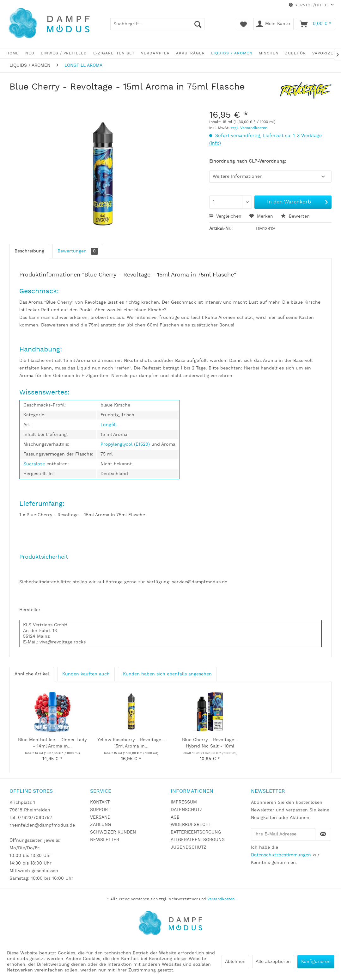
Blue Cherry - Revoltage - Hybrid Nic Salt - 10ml (210, 743)
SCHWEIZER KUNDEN (113, 832)
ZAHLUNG (100, 825)
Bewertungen (78, 251)
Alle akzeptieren (273, 962)
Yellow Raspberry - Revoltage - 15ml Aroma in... (131, 743)
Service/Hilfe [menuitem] (309, 5)
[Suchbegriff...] (157, 24)
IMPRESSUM (184, 802)
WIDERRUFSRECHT (191, 825)
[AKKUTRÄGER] (190, 53)
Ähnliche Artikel (32, 674)
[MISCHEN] (269, 53)
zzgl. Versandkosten (249, 128)
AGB (175, 817)
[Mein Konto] (274, 24)
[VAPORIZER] (324, 53)
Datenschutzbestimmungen (281, 855)
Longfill (109, 425)
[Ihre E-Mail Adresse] (283, 834)
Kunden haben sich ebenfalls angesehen (167, 674)
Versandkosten (221, 899)
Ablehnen (235, 962)
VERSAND (100, 817)
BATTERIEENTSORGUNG (196, 832)
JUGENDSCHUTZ (189, 847)
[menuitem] (157, 24)
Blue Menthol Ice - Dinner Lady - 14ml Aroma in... (52, 743)
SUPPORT (100, 810)
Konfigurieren (316, 962)
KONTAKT (100, 802)
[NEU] (30, 53)
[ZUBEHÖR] (295, 53)
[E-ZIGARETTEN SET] (114, 53)
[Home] (13, 53)
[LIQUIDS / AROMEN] (232, 53)
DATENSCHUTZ (187, 810)
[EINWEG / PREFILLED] (64, 53)
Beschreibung (29, 251)
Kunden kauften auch (86, 674)
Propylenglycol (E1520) (125, 444)
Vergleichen (225, 216)
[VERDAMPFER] (155, 53)
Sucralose (35, 464)
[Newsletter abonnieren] (323, 834)
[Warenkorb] (316, 24)
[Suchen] (198, 24)
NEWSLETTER (105, 840)
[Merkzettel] (244, 24)
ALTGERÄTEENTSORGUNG (198, 840)
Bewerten (295, 216)
